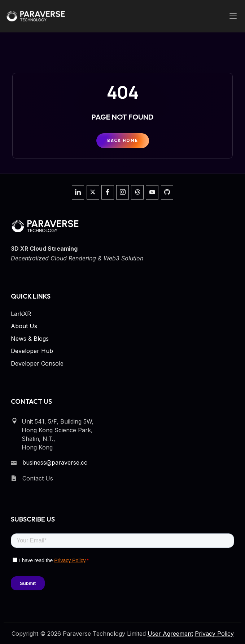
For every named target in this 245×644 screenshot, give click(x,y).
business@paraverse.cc (55, 462)
